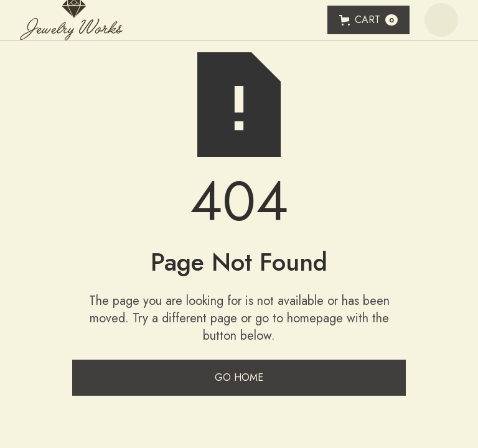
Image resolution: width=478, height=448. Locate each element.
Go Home (239, 377)
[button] (368, 20)
